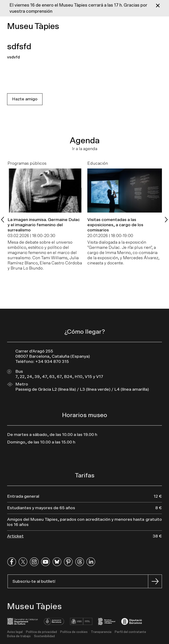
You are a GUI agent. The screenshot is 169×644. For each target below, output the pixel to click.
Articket (15, 536)
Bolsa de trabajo (19, 636)
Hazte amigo (25, 99)
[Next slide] (166, 220)
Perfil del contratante (130, 632)
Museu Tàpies (33, 26)
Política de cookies (74, 632)
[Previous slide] (3, 220)
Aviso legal (15, 632)
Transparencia (101, 632)
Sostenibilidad (44, 636)
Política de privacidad (41, 632)
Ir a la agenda (85, 149)
